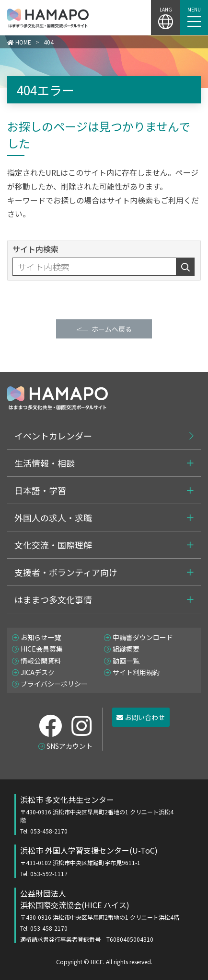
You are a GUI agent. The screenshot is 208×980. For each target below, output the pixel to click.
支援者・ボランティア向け (66, 572)
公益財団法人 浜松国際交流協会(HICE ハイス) (107, 915)
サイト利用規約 (136, 672)
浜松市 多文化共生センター (98, 814)
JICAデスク (38, 672)
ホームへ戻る (112, 329)
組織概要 (126, 649)
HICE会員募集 (42, 649)
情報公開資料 (41, 661)
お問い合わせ (141, 717)
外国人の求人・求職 (53, 518)
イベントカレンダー (53, 436)
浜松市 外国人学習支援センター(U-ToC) (98, 861)
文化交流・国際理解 (53, 545)
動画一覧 (126, 661)
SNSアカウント (69, 746)
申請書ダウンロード (143, 637)
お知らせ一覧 (41, 637)
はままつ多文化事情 (53, 599)
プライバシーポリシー (54, 684)
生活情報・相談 (45, 463)
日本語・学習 (40, 490)
